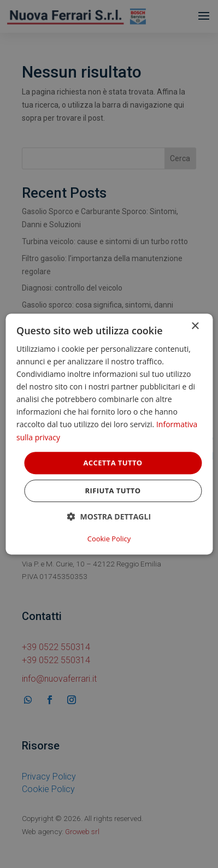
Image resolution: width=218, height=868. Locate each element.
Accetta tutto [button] (113, 463)
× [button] (195, 326)
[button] (109, 516)
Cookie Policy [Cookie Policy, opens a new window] (109, 539)
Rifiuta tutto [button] (113, 491)
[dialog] (109, 434)
